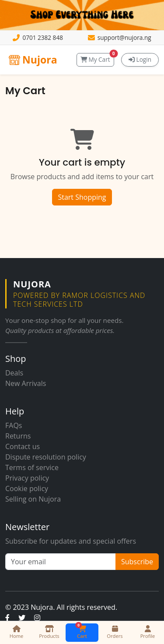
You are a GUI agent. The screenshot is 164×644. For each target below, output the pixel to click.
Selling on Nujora (33, 499)
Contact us (23, 446)
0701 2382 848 (43, 37)
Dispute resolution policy (46, 457)
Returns (18, 436)
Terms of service (32, 467)
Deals (14, 373)
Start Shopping (82, 197)
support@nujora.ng (124, 37)
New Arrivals (26, 383)
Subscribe (137, 562)
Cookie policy (27, 488)
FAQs (14, 425)
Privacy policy (27, 478)
